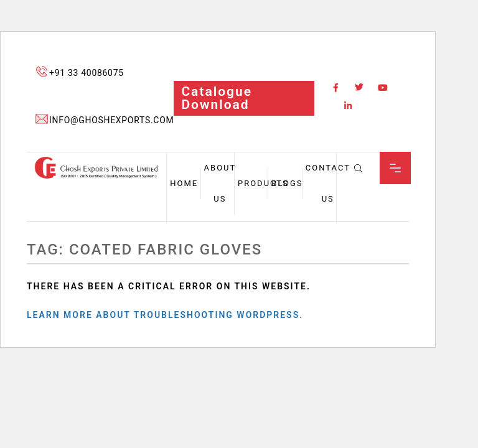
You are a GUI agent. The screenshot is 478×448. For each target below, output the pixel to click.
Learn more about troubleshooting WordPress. (165, 315)
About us (220, 183)
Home (184, 183)
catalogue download (217, 98)
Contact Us (328, 183)
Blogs (287, 183)
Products (263, 183)
